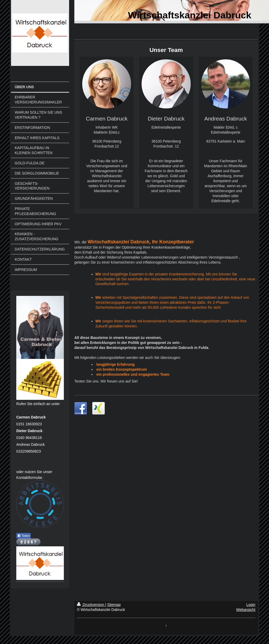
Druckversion (91, 605)
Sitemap (114, 605)
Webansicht (246, 610)
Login (251, 605)
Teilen (24, 536)
